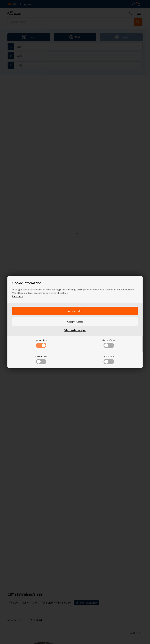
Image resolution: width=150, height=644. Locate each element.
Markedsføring (109, 344)
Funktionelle (41, 360)
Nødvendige (41, 344)
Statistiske (109, 360)
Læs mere (18, 296)
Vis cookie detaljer (75, 330)
